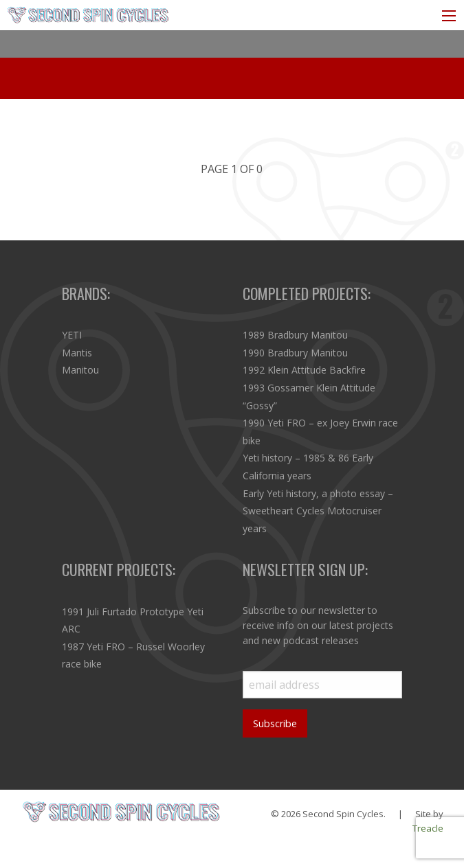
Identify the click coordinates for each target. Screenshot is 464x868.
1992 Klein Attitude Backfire (304, 370)
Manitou (80, 370)
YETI (72, 335)
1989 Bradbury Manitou (295, 335)
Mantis (77, 353)
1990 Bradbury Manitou (295, 353)
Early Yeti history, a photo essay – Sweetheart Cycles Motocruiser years (318, 511)
